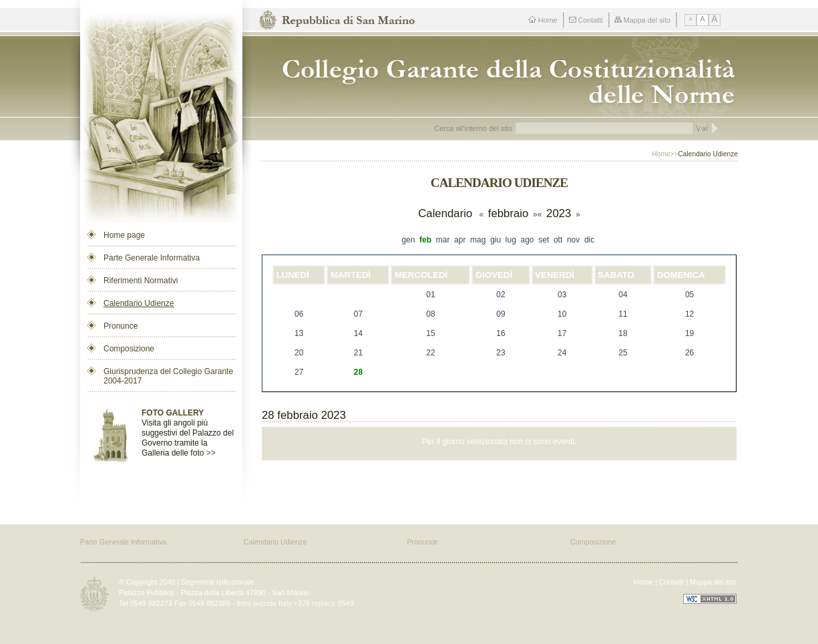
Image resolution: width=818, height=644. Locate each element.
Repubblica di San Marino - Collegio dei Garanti (503, 76)
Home (543, 20)
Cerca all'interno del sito (473, 128)
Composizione (129, 349)
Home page (124, 235)
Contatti (586, 20)
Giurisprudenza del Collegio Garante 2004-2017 (168, 376)
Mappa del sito (642, 20)
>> (211, 453)
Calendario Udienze (139, 303)
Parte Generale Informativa (152, 258)
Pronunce (121, 326)
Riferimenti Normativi (141, 281)
